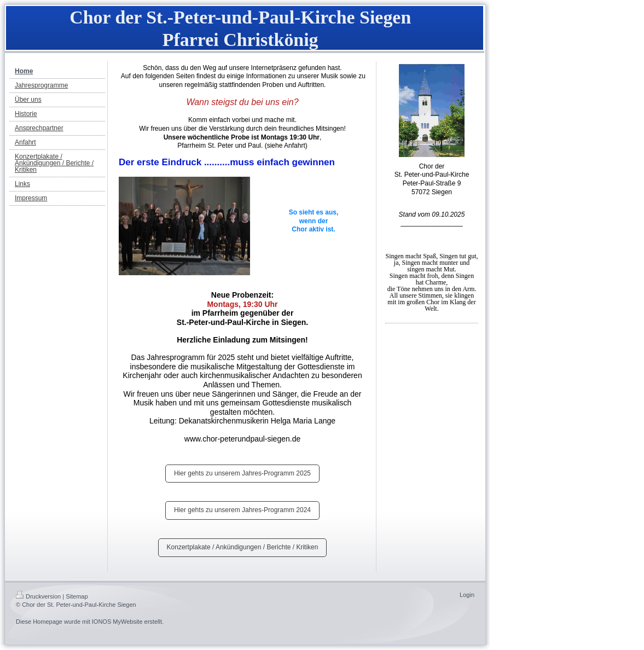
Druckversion (38, 596)
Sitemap (77, 596)
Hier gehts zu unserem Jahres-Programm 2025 (242, 473)
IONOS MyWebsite (117, 622)
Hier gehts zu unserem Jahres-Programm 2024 (242, 510)
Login (467, 595)
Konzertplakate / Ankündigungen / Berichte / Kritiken (243, 547)
